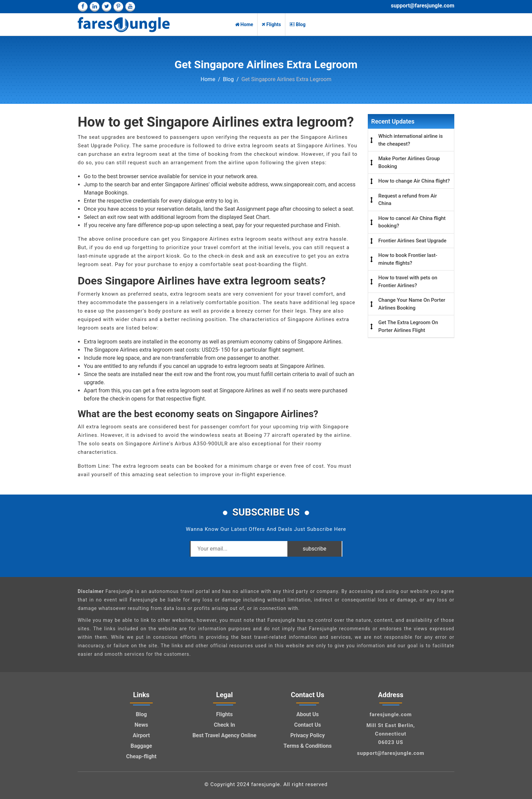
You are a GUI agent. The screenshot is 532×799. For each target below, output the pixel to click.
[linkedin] (94, 7)
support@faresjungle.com (423, 6)
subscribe (314, 549)
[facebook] (83, 7)
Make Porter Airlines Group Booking (409, 162)
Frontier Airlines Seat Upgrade (412, 241)
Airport (141, 735)
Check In (224, 725)
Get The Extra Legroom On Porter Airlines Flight (408, 326)
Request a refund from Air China (408, 200)
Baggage (141, 746)
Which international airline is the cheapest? (411, 140)
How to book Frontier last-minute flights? (408, 259)
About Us (308, 714)
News (141, 725)
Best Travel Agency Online (224, 735)
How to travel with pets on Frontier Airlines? (408, 282)
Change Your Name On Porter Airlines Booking (412, 304)
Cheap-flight (141, 756)
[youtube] (130, 7)
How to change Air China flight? (414, 181)
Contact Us (308, 725)
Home (244, 24)
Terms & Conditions (308, 746)
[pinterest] (118, 7)
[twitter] (106, 7)
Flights (271, 24)
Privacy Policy (308, 735)
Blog (298, 24)
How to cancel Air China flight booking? (412, 222)
